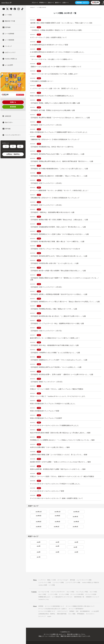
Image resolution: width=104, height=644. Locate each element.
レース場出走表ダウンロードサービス (62, 592)
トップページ (42, 575)
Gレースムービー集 (44, 586)
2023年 (79, 546)
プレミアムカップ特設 (82, 586)
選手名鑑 (72, 575)
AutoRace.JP (32, 7)
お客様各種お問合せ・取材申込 (47, 609)
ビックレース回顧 (64, 589)
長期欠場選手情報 (62, 609)
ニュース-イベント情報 (45, 577)
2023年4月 (79, 525)
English (49, 611)
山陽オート (62, 3)
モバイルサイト (90, 609)
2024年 (65, 546)
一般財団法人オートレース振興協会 (70, 640)
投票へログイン (20, 95)
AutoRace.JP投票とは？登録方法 (90, 577)
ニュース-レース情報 (58, 577)
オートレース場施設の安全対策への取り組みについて (80, 601)
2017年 (93, 552)
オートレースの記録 (91, 589)
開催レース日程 (52, 575)
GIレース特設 (93, 586)
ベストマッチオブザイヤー (58, 586)
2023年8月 (94, 520)
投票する (13, 102)
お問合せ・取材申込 (13, 154)
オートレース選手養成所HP (76, 603)
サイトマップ (42, 611)
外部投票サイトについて (92, 592)
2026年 (36, 546)
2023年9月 (79, 520)
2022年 (93, 546)
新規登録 (13, 107)
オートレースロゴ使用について (47, 606)
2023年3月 (94, 525)
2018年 (79, 552)
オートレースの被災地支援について (55, 601)
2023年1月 (51, 531)
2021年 (36, 552)
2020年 (51, 552)
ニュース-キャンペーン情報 (84, 575)
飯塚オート (54, 3)
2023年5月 (65, 525)
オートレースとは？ (63, 575)
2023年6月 (51, 525)
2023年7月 (37, 525)
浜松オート (47, 3)
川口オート (31, 3)
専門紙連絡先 (81, 609)
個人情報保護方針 (85, 606)
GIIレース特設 (42, 589)
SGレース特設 (71, 586)
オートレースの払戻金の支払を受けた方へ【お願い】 (53, 603)
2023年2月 (37, 531)
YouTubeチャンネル (44, 594)
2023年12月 (36, 520)
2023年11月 (51, 520)
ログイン (78, 3)
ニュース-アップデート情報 (73, 577)
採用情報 (41, 601)
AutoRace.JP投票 (43, 580)
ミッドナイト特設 (53, 589)
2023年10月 (65, 520)
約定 (77, 606)
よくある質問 (95, 606)
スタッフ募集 (72, 609)
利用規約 (72, 606)
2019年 (65, 552)
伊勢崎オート (39, 3)
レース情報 (52, 580)
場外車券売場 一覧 (79, 592)
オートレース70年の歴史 (77, 589)
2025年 (51, 546)
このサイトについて (62, 606)
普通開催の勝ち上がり (44, 592)
